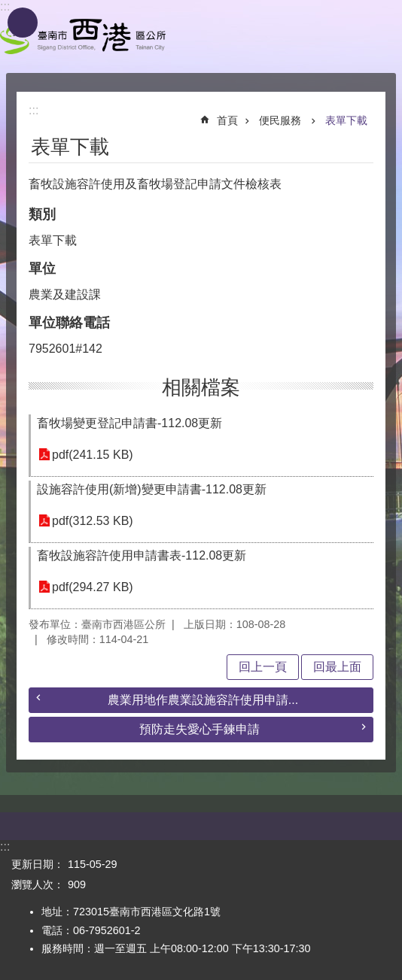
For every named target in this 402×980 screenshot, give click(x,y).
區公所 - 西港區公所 (83, 36)
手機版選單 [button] (23, 23)
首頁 (227, 120)
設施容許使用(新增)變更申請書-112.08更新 (152, 489)
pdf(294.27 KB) (93, 587)
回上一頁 (263, 667)
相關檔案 (201, 387)
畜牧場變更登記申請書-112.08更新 (129, 423)
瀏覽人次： (38, 884)
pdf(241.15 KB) (93, 455)
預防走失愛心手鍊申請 (199, 729)
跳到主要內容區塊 (8, 8)
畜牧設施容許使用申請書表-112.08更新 (142, 555)
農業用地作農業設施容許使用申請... (203, 700)
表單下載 (346, 120)
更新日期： (38, 864)
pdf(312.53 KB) (93, 521)
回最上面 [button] (337, 667)
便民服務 (282, 120)
